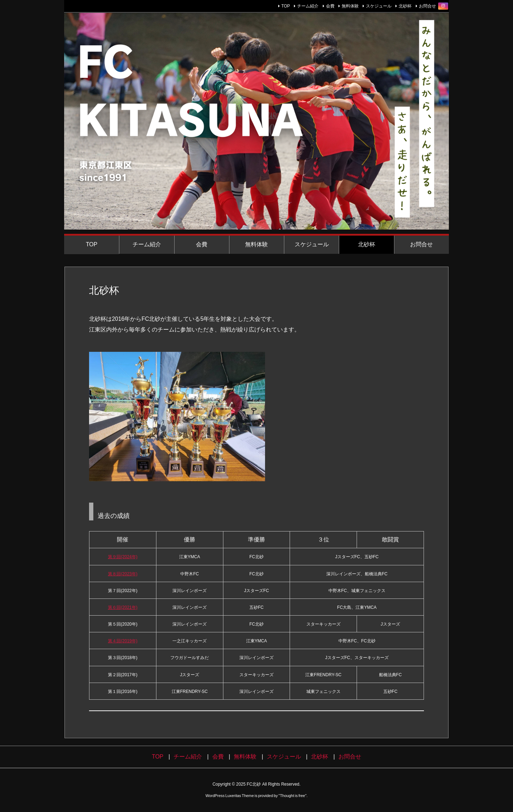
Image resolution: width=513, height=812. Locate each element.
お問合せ (427, 6)
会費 (330, 6)
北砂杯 (405, 6)
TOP (286, 6)
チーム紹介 (308, 6)
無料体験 (350, 6)
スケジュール (379, 6)
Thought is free (293, 796)
